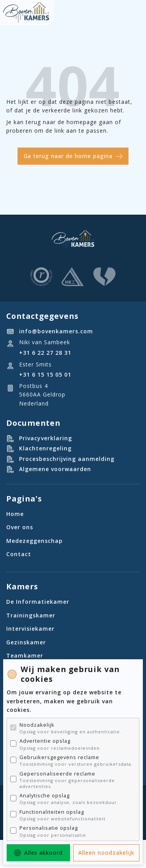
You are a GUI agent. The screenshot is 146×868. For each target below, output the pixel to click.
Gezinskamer (26, 642)
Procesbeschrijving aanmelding (67, 459)
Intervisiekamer (30, 629)
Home (15, 514)
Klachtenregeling (45, 448)
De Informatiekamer (38, 602)
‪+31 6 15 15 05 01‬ (45, 374)
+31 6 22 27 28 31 (45, 353)
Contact (19, 554)
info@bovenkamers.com (56, 331)
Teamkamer (25, 655)
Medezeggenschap (34, 541)
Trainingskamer (31, 615)
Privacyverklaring (46, 438)
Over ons (20, 527)
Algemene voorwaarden (55, 469)
